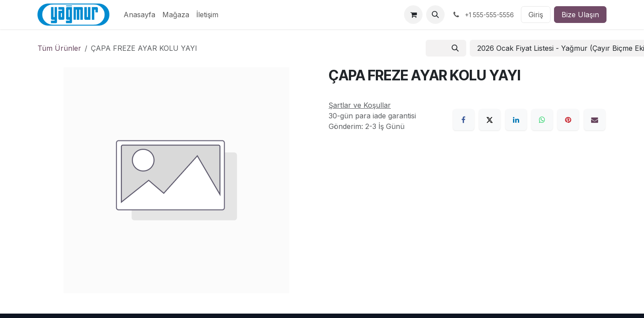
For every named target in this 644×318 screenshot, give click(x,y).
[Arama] (455, 48)
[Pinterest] (568, 120)
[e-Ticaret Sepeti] (413, 15)
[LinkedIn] (516, 120)
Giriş (536, 15)
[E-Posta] (595, 120)
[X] (490, 120)
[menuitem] (139, 15)
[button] (435, 15)
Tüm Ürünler (59, 48)
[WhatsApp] (542, 120)
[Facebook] (464, 120)
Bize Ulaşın (580, 15)
